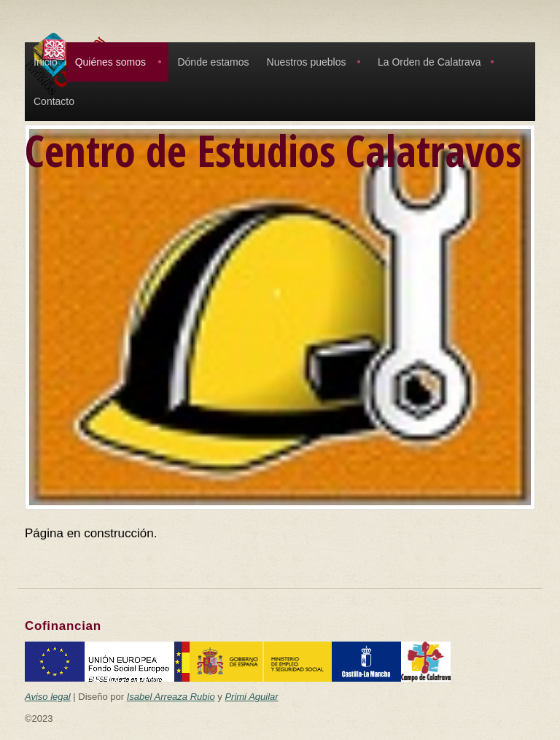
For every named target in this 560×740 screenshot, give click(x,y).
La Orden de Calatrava (429, 62)
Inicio (46, 62)
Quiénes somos (110, 62)
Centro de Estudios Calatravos (273, 150)
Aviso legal (48, 697)
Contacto (54, 101)
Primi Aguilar (251, 697)
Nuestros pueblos (307, 62)
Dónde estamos (213, 62)
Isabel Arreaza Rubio (171, 697)
